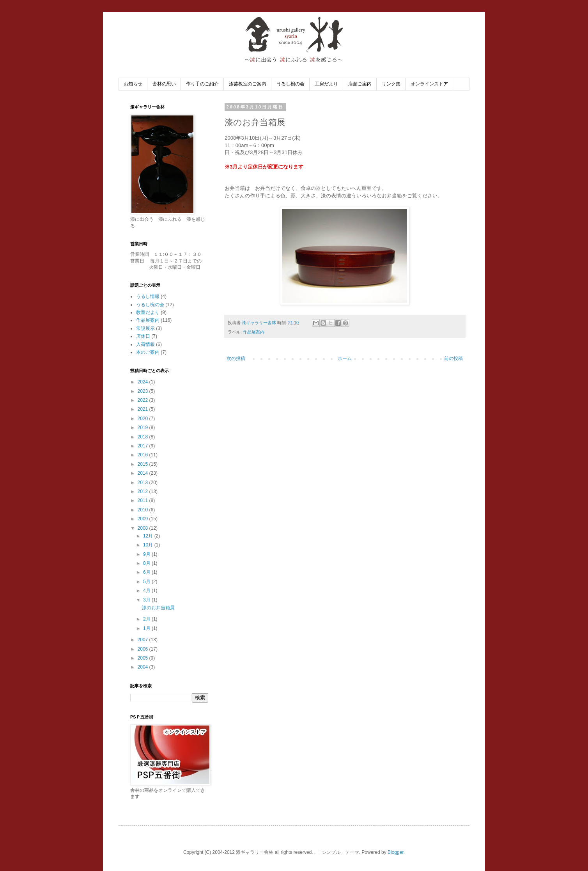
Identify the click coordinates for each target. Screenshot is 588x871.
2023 (143, 391)
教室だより (148, 312)
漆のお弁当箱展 (158, 608)
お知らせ (133, 84)
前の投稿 (453, 358)
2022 (143, 400)
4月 (147, 591)
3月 (147, 600)
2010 (143, 510)
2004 (143, 667)
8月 (147, 563)
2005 (143, 658)
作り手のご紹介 (202, 84)
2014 (143, 473)
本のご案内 (148, 352)
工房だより (326, 84)
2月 (147, 619)
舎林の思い (164, 84)
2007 (143, 640)
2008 (143, 528)
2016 (143, 455)
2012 (143, 491)
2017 (143, 446)
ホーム (345, 358)
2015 (143, 464)
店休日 (143, 336)
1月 (147, 628)
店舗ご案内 (360, 84)
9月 (147, 554)
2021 (143, 409)
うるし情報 (148, 296)
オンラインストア (429, 84)
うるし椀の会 (290, 84)
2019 (143, 428)
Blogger (396, 852)
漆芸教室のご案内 (248, 84)
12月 (149, 536)
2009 (143, 519)
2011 (143, 500)
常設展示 (145, 328)
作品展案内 (254, 332)
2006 (143, 649)
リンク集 (391, 84)
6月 (147, 572)
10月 (149, 545)
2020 (143, 419)
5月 (147, 582)
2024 (143, 382)
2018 (143, 437)
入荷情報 (145, 344)
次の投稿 (236, 358)
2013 (143, 483)
